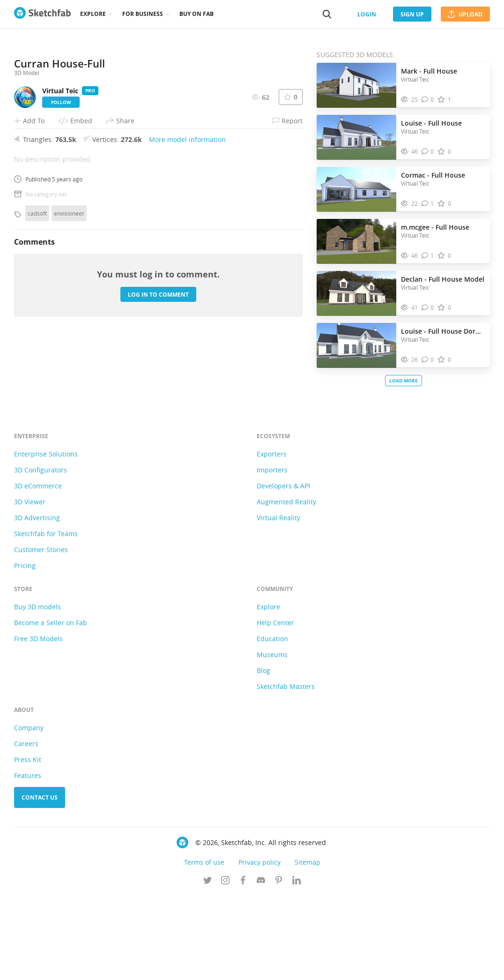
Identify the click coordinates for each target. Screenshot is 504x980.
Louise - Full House (431, 123)
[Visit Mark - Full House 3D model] (356, 85)
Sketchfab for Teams (46, 618)
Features (28, 860)
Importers (272, 554)
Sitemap (308, 946)
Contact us (40, 882)
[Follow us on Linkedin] (296, 965)
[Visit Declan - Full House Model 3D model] (356, 293)
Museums (272, 739)
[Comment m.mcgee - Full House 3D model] (428, 256)
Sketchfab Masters (286, 771)
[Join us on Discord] (261, 965)
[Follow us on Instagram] (225, 965)
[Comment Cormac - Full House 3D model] (428, 204)
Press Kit (28, 844)
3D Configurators (41, 554)
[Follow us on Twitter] (208, 965)
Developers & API (283, 570)
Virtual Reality (278, 602)
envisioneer (69, 375)
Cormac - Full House (433, 175)
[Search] (327, 14)
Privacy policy (259, 946)
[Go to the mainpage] (42, 14)
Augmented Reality (286, 586)
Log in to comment (158, 456)
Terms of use (204, 946)
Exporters (272, 538)
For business (143, 14)
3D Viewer (30, 586)
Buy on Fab (196, 14)
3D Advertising (37, 602)
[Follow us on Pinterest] (279, 965)
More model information (187, 301)
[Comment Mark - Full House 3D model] (428, 100)
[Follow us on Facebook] (243, 965)
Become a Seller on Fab (51, 707)
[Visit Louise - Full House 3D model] (356, 137)
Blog (263, 755)
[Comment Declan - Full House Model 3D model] (428, 308)
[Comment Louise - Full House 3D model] (428, 152)
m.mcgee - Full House (435, 227)
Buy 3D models (37, 691)
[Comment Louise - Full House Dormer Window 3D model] (428, 360)
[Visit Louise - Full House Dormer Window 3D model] (356, 345)
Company (29, 812)
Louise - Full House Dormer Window (443, 331)
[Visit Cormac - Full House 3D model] (356, 189)
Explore (93, 14)
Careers (26, 828)
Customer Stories (41, 634)
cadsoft (37, 375)
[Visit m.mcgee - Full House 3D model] (356, 241)
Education (272, 723)
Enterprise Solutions (46, 538)
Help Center (275, 707)
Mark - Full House (429, 71)
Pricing (25, 650)
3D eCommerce (38, 570)
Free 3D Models (38, 723)
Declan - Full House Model (443, 279)
